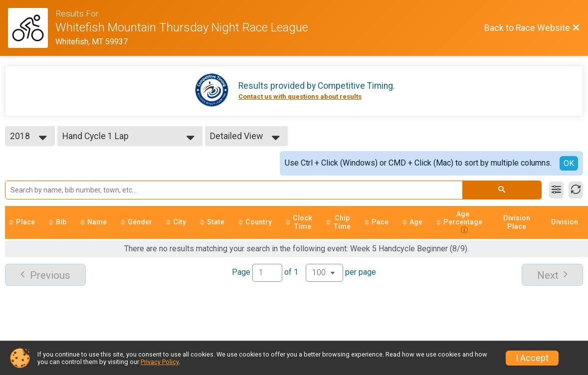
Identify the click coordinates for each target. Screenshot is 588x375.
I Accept (532, 358)
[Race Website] (32, 28)
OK (569, 163)
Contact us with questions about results (300, 96)
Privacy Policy (160, 362)
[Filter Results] (556, 190)
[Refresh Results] (576, 190)
